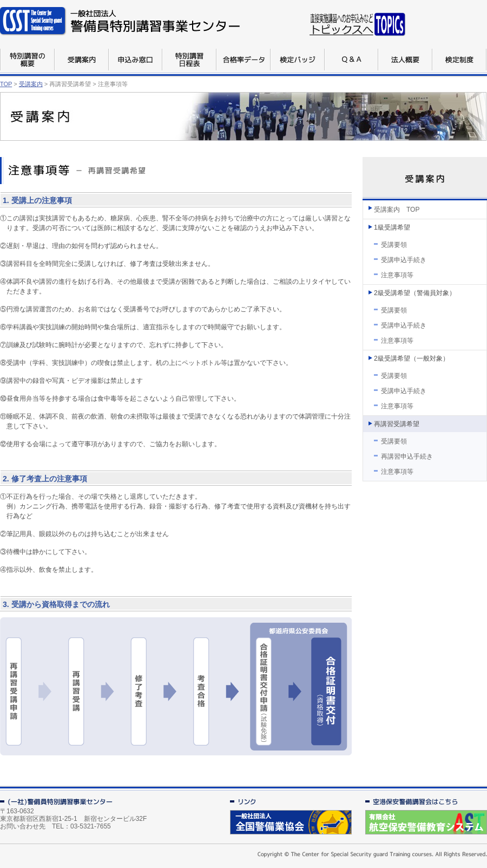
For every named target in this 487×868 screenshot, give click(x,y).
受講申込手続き (404, 260)
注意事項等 (397, 275)
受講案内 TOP (397, 210)
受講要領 (394, 245)
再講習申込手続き (407, 456)
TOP (6, 84)
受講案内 (31, 84)
